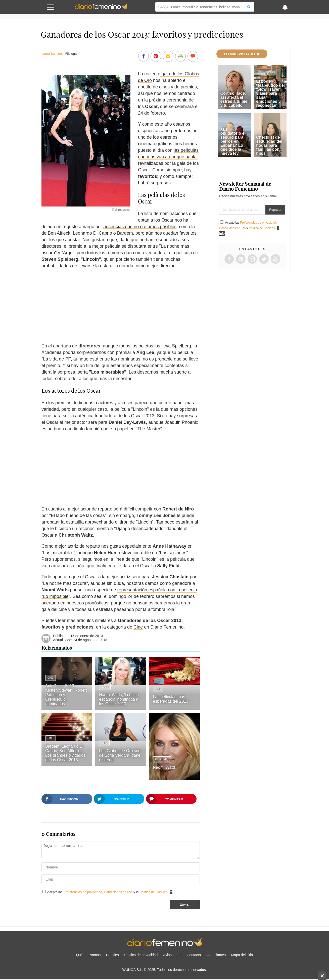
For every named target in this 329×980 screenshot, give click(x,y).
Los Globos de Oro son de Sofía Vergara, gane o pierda (120, 755)
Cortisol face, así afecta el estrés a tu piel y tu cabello (234, 99)
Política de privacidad (141, 955)
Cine (138, 627)
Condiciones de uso (119, 892)
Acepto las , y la (108, 892)
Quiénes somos (88, 955)
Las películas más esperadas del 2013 (171, 699)
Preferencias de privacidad (83, 892)
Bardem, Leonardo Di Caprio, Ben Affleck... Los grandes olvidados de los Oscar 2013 (65, 753)
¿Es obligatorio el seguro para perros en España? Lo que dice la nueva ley (233, 141)
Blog (105, 687)
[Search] (249, 7)
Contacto (194, 955)
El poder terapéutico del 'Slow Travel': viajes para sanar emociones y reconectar (270, 93)
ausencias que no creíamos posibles (140, 227)
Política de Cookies (153, 892)
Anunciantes (216, 955)
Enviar (185, 904)
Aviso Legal (172, 955)
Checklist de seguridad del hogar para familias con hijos (269, 145)
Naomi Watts (164, 767)
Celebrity (162, 759)
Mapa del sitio (242, 955)
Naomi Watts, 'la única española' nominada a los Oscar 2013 (119, 699)
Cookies (112, 955)
